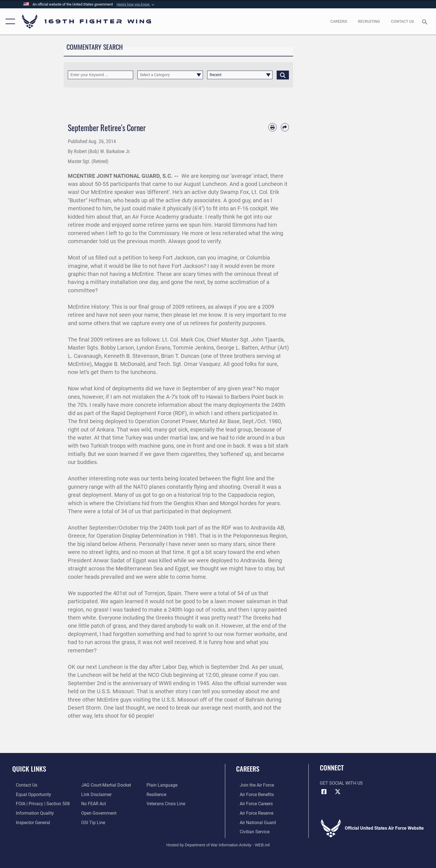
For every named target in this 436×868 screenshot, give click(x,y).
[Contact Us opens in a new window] (402, 21)
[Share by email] (285, 127)
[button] (136, 4)
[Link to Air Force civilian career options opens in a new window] (251, 831)
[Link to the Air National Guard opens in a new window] (254, 822)
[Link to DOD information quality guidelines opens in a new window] (31, 813)
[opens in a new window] (339, 21)
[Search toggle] (426, 22)
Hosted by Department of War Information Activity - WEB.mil (218, 844)
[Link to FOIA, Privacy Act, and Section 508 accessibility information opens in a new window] (39, 804)
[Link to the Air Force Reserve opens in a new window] (253, 813)
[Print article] (272, 127)
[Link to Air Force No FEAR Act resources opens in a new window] (92, 804)
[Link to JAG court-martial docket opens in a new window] (105, 785)
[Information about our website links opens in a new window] (95, 794)
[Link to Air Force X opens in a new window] (338, 792)
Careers (248, 769)
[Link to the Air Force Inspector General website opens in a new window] (29, 822)
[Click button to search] (283, 75)
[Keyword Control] (101, 75)
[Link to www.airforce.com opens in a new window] (253, 785)
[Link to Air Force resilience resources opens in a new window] (158, 794)
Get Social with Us (341, 783)
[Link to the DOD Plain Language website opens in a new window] (163, 785)
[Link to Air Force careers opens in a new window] (253, 804)
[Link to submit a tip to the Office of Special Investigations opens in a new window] (92, 822)
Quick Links (29, 769)
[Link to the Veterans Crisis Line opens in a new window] (167, 804)
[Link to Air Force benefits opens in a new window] (253, 794)
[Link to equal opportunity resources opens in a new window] (30, 794)
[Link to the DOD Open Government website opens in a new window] (98, 813)
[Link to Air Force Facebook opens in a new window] (324, 792)
